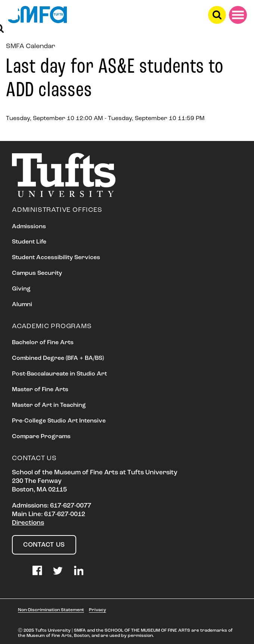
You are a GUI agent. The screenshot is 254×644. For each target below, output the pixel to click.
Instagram (17, 571)
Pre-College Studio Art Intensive (59, 421)
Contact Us (44, 545)
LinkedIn (79, 571)
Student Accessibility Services (56, 258)
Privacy (97, 610)
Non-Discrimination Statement (51, 610)
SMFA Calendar (31, 46)
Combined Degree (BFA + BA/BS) (58, 358)
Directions (28, 523)
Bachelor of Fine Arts (43, 343)
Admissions (29, 227)
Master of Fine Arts (40, 390)
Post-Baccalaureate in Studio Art (59, 374)
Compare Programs (41, 437)
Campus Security (37, 273)
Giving (21, 289)
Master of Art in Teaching (49, 405)
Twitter (58, 571)
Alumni (22, 305)
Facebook (37, 571)
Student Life (29, 242)
